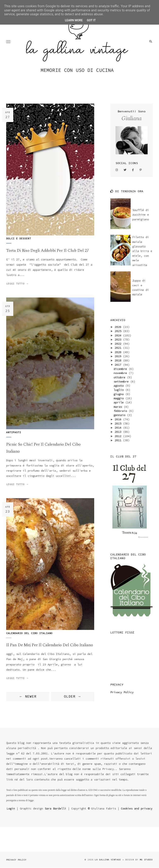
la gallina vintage (108, 860)
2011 (119, 440)
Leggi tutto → (17, 284)
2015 (119, 423)
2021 (119, 348)
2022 (119, 344)
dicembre (121, 369)
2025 (119, 331)
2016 (119, 419)
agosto (119, 386)
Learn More (74, 20)
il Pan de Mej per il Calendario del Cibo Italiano (50, 645)
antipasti (14, 432)
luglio (119, 390)
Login (11, 808)
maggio (119, 398)
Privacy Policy (122, 692)
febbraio (121, 411)
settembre (122, 381)
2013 (119, 432)
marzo (119, 407)
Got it (91, 20)
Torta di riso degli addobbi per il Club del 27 (48, 251)
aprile (119, 402)
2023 (119, 339)
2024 (119, 335)
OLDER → (73, 696)
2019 (119, 356)
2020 (119, 352)
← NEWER (28, 696)
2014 (119, 428)
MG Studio (146, 860)
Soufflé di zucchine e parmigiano (141, 215)
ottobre (120, 377)
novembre (121, 373)
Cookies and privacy (137, 808)
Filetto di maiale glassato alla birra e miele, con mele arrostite (142, 251)
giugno (119, 394)
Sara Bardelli (55, 808)
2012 (119, 436)
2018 (119, 360)
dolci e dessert (19, 239)
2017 (119, 365)
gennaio (120, 415)
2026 (119, 327)
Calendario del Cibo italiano (29, 633)
